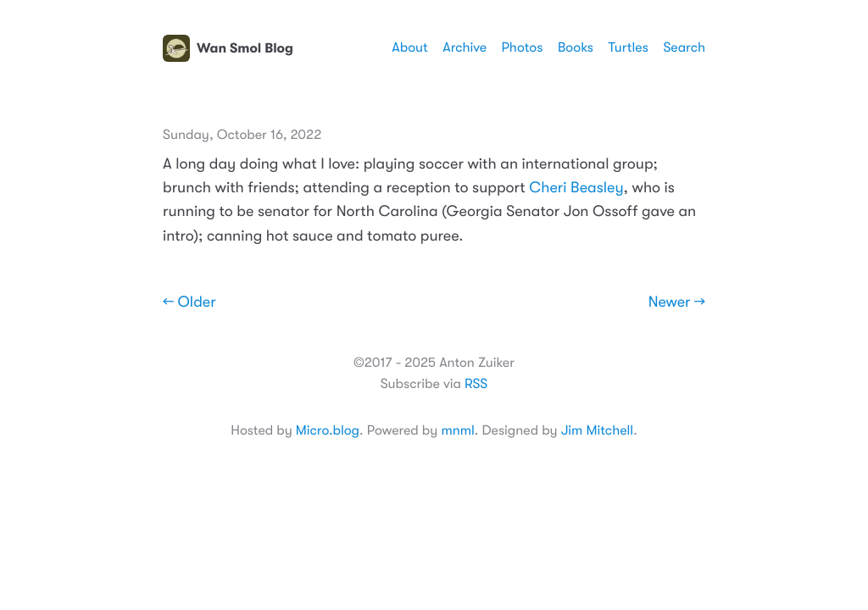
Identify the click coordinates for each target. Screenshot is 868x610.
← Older (189, 302)
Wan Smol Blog (228, 48)
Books (576, 47)
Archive (465, 47)
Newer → (677, 302)
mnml (457, 430)
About (409, 47)
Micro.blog (328, 430)
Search (684, 47)
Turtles (628, 47)
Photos (523, 47)
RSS (476, 384)
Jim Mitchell (597, 430)
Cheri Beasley (576, 188)
